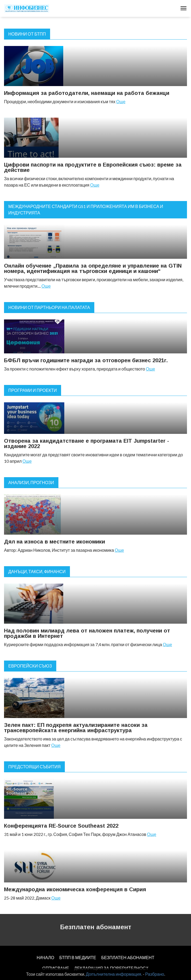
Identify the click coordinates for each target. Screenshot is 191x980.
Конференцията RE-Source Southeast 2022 (61, 826)
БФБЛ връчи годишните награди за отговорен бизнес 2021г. (86, 360)
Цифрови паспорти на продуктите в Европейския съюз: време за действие (93, 167)
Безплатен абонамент (96, 927)
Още (121, 101)
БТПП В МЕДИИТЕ (78, 957)
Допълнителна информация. (114, 974)
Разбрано (155, 974)
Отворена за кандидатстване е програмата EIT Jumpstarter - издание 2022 (87, 443)
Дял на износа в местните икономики (55, 542)
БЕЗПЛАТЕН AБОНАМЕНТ (128, 957)
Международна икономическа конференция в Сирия (75, 889)
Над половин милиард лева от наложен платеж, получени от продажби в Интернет (87, 633)
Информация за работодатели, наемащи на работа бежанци (87, 93)
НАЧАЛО (46, 957)
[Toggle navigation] (183, 8)
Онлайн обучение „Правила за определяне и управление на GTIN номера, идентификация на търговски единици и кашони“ (93, 268)
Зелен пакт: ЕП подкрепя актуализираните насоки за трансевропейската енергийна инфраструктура (76, 728)
